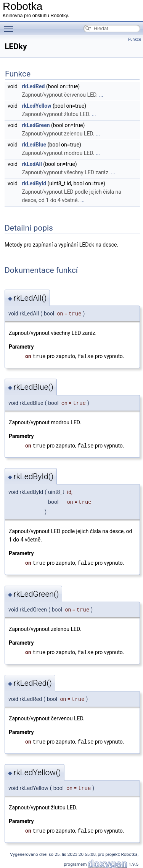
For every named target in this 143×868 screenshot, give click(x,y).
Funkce (135, 39)
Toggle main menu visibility (10, 25)
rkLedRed (33, 86)
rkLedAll (32, 164)
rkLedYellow (36, 106)
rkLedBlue (34, 145)
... (101, 95)
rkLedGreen (36, 125)
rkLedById (34, 183)
